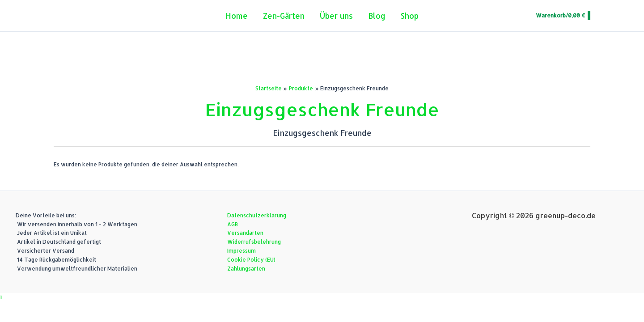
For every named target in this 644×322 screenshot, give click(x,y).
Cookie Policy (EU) (251, 260)
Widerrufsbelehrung (254, 242)
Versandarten (245, 233)
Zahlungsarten (246, 269)
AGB (233, 224)
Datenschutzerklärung (257, 215)
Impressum (241, 251)
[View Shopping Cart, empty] (563, 16)
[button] (1, 297)
